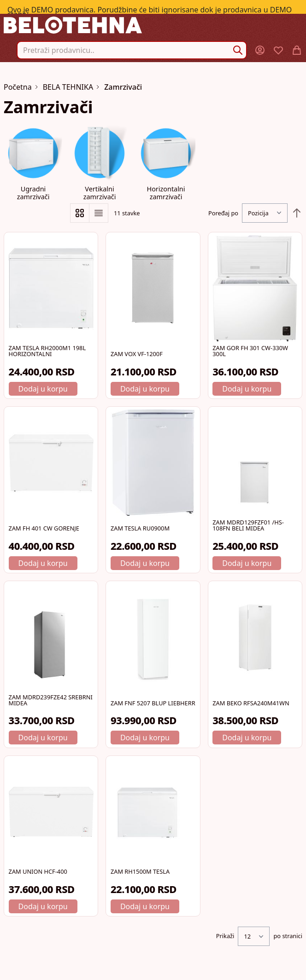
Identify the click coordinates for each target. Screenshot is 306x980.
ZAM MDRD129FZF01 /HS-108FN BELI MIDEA (248, 525)
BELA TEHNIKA (68, 87)
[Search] (238, 50)
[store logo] (153, 25)
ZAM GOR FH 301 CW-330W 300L (250, 351)
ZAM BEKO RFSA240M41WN (251, 703)
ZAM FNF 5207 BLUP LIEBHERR (153, 703)
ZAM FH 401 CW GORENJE (44, 528)
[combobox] (132, 50)
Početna (18, 87)
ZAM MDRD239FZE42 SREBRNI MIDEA (51, 700)
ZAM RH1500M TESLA (140, 871)
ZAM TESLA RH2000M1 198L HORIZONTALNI (47, 351)
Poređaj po (223, 213)
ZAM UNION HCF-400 (38, 871)
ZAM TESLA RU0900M (140, 528)
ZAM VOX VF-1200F (137, 354)
